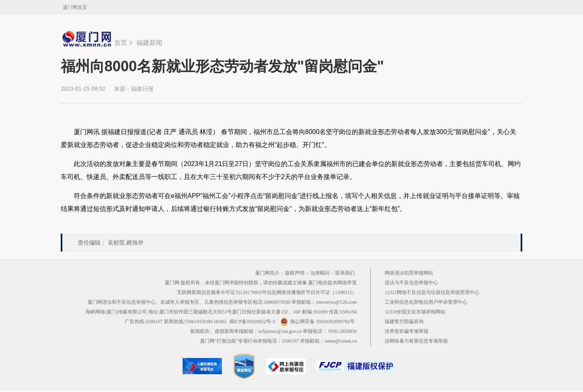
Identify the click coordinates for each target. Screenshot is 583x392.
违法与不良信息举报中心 (411, 283)
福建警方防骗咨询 (404, 322)
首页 (121, 43)
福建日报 (142, 89)
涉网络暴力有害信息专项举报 (416, 341)
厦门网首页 (75, 7)
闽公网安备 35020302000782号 (317, 322)
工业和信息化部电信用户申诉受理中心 (426, 302)
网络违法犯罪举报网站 (409, 273)
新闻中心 (87, 39)
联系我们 (345, 273)
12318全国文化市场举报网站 (415, 312)
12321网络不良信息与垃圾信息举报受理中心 (432, 292)
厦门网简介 (267, 273)
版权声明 (295, 273)
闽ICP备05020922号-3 (252, 322)
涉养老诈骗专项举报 (406, 331)
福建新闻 (149, 43)
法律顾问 (320, 273)
